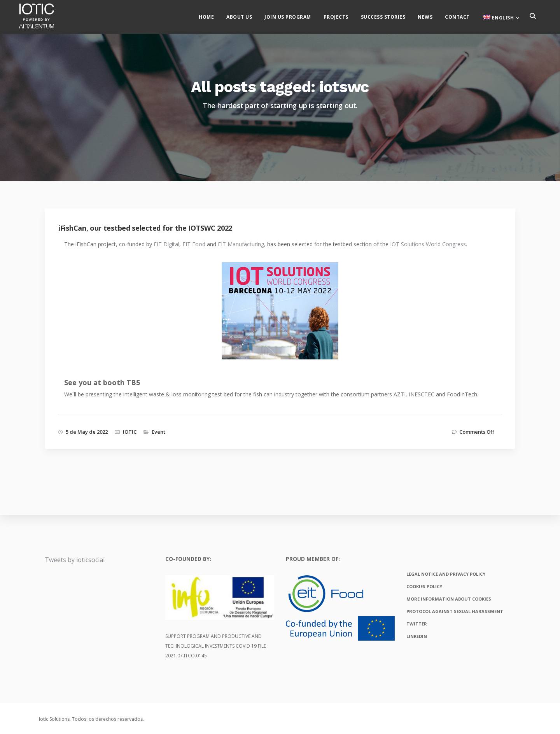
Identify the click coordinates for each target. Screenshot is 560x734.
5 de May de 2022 (87, 432)
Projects (343, 16)
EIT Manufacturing (241, 244)
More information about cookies (449, 599)
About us (246, 16)
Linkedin (417, 636)
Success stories (390, 16)
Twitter (417, 624)
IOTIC (130, 432)
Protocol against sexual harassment (455, 611)
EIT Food (194, 244)
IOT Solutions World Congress (428, 244)
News (432, 16)
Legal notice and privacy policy (446, 574)
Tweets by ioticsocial (75, 560)
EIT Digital (166, 244)
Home (213, 16)
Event (158, 432)
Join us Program (294, 16)
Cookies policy (424, 586)
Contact (464, 16)
